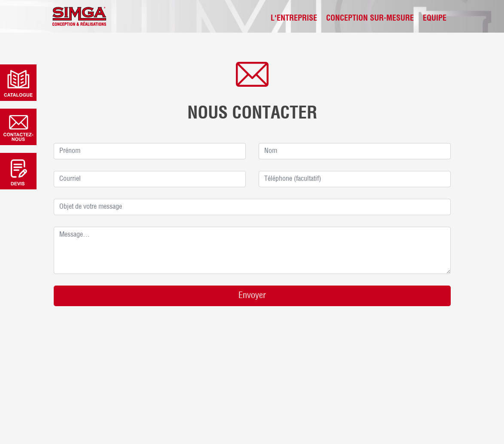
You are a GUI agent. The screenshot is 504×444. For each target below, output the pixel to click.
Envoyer (252, 296)
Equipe (435, 19)
